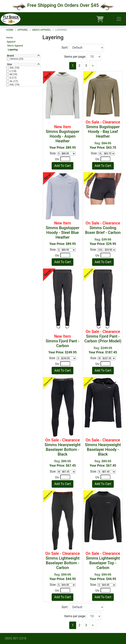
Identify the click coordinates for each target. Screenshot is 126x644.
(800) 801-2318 (15, 638)
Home (10, 30)
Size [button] (9, 64)
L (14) (13, 71)
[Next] (93, 66)
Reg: (103, 135)
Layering (13, 50)
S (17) (13, 78)
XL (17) (13, 81)
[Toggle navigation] (119, 19)
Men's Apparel (42, 30)
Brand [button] (10, 56)
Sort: (65, 48)
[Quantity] (65, 159)
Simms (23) (16, 59)
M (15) (13, 74)
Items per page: (76, 57)
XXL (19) (14, 85)
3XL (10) (14, 68)
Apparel (23, 30)
